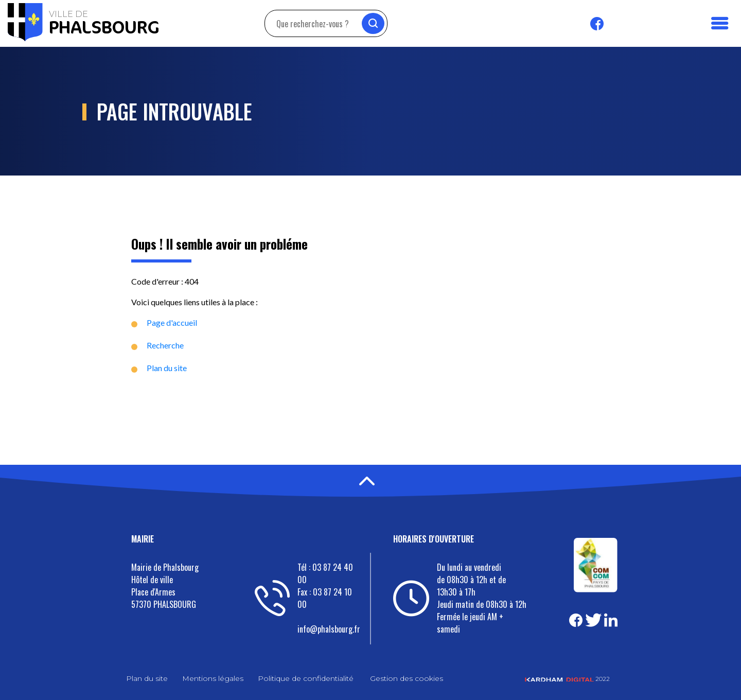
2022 (567, 679)
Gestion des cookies (407, 678)
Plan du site (167, 368)
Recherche (165, 345)
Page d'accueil (172, 322)
